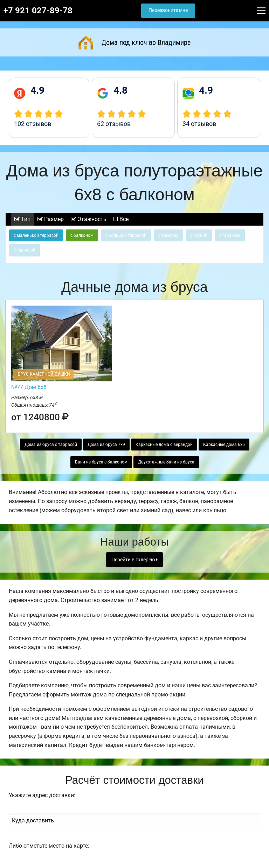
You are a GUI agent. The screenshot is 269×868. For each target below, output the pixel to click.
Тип (22, 219)
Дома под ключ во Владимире (134, 42)
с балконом (82, 235)
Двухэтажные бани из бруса (166, 462)
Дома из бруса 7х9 (106, 445)
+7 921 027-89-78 (38, 11)
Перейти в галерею (134, 560)
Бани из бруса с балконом (101, 462)
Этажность (89, 219)
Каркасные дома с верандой (164, 445)
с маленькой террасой (36, 235)
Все (121, 219)
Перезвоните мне (168, 10)
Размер (51, 219)
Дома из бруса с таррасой (51, 445)
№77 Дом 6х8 (29, 387)
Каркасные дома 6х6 (224, 445)
